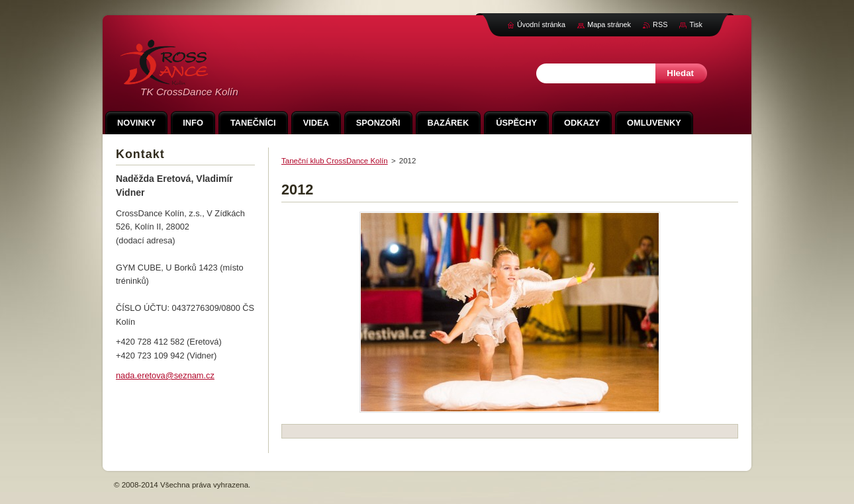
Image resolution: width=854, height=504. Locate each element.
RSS (660, 24)
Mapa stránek (609, 24)
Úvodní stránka (541, 24)
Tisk (696, 24)
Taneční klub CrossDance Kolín (335, 161)
